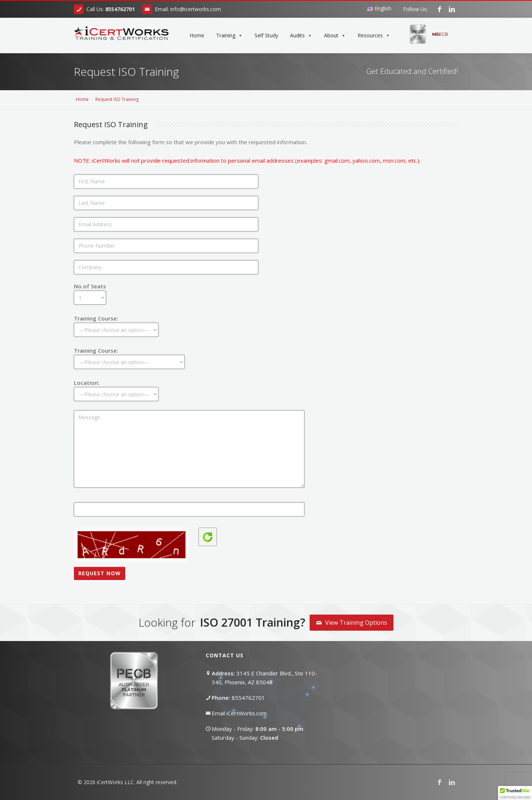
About (335, 35)
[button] (515, 793)
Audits (301, 35)
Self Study (266, 35)
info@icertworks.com (196, 9)
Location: (116, 388)
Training (229, 35)
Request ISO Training (117, 99)
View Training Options (352, 623)
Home (197, 35)
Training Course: (116, 324)
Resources (374, 35)
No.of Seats (90, 291)
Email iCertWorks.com (239, 713)
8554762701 (248, 698)
